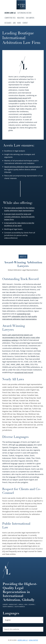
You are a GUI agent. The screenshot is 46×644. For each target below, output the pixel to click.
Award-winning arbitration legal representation (22, 167)
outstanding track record (18, 98)
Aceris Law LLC (23, 640)
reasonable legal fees (17, 101)
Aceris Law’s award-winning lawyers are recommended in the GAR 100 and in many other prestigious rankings (21, 338)
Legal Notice (33, 640)
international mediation (30, 298)
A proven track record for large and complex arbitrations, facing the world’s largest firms (19, 217)
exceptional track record (24, 372)
